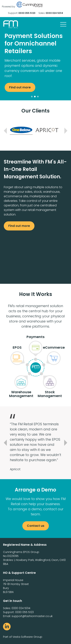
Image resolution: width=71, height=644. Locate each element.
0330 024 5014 (54, 13)
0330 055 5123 (27, 13)
